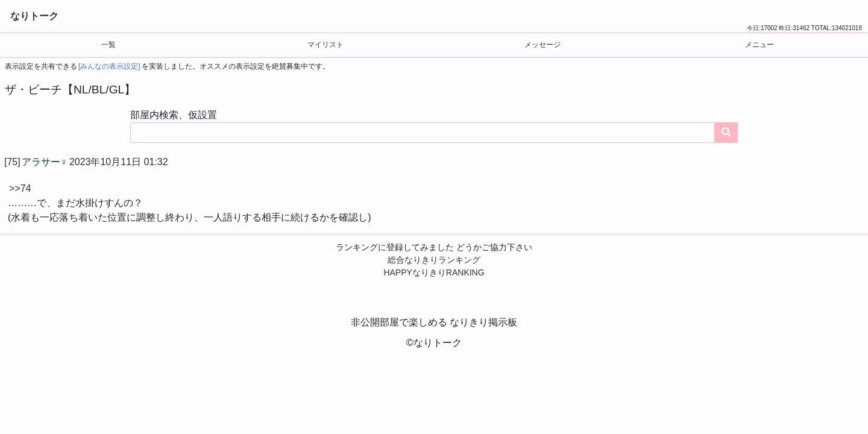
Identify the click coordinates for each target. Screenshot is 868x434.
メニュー (759, 45)
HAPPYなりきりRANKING (434, 272)
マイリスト (325, 45)
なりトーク (34, 16)
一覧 (108, 45)
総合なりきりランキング (434, 260)
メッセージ (542, 45)
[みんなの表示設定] (109, 66)
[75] (12, 162)
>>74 (20, 188)
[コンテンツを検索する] (726, 133)
